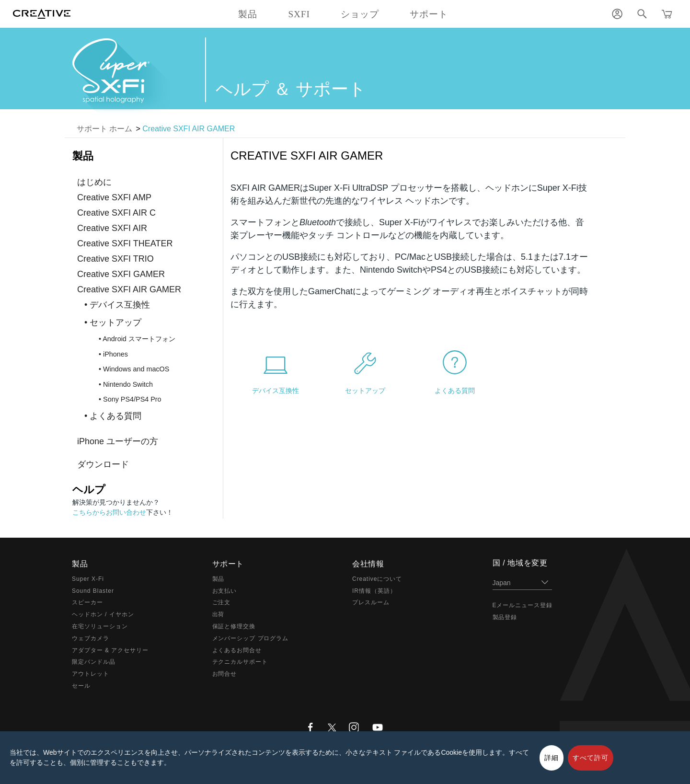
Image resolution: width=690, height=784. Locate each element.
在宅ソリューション (100, 626)
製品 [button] (248, 14)
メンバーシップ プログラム (251, 638)
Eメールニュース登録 (523, 605)
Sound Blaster (93, 591)
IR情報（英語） (374, 591)
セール (81, 686)
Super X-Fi (88, 579)
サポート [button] (429, 14)
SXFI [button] (299, 14)
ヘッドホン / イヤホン (103, 614)
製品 (218, 579)
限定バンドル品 (94, 662)
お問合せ (225, 674)
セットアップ (365, 391)
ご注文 (222, 602)
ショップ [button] (360, 14)
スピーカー (87, 602)
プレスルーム (371, 602)
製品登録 (505, 617)
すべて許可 (591, 758)
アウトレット (91, 674)
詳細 (552, 758)
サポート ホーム (104, 129)
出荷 (218, 614)
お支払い (225, 591)
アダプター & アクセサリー (110, 650)
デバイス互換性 (276, 391)
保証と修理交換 (234, 626)
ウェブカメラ (91, 638)
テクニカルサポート (240, 662)
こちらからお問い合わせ (109, 512)
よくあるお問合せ (237, 650)
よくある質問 (455, 391)
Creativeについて (377, 579)
